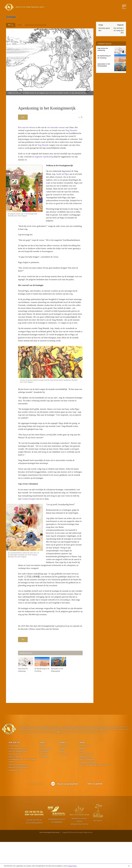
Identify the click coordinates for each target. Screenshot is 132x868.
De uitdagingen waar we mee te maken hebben (22, 787)
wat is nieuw (64, 772)
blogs (62, 777)
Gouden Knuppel (45, 520)
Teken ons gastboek (95, 810)
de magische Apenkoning (52, 160)
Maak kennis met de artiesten (19, 793)
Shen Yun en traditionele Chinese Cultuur (94, 791)
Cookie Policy (72, 866)
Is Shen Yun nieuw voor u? (18, 774)
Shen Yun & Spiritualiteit (17, 790)
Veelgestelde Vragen (16, 796)
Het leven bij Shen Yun (16, 780)
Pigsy (68, 178)
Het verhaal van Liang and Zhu (119, 30)
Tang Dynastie (75, 130)
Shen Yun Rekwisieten (87, 785)
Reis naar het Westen (27, 127)
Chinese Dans (84, 772)
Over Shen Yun (14, 768)
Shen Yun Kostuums (86, 780)
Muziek (82, 774)
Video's (43, 768)
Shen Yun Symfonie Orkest (18, 777)
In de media (44, 783)
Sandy (60, 178)
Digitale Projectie (85, 783)
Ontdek (19, 25)
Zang (81, 777)
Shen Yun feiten (14, 783)
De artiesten (44, 777)
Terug (10, 25)
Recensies (44, 780)
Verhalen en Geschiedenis (89, 788)
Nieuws (43, 772)
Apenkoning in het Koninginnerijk (36, 25)
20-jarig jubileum (14, 772)
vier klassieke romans (59, 127)
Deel (23, 117)
